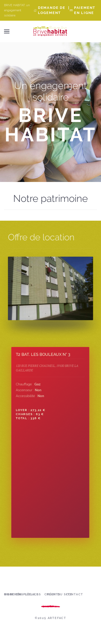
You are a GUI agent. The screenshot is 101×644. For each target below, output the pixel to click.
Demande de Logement (52, 10)
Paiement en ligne (85, 10)
